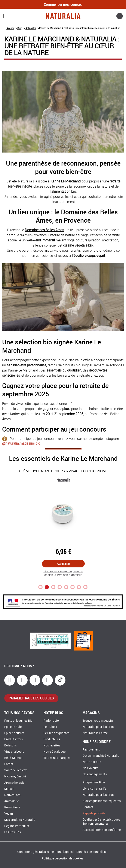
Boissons (10, 745)
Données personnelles (91, 852)
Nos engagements (95, 774)
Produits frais (13, 739)
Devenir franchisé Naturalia (101, 756)
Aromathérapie (14, 783)
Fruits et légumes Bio (18, 721)
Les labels (50, 727)
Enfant (9, 764)
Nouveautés (12, 795)
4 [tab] (60, 587)
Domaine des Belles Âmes (44, 230)
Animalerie (12, 801)
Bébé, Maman (13, 758)
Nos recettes (52, 745)
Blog (20, 28)
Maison (9, 789)
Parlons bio (51, 721)
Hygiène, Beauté (15, 776)
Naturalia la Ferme (95, 733)
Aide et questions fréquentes (102, 801)
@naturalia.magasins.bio (21, 443)
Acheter (63, 564)
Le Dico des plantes (56, 733)
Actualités (31, 28)
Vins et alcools (14, 752)
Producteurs (52, 739)
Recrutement (91, 750)
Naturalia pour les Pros (98, 727)
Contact (88, 807)
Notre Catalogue (54, 752)
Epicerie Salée (14, 727)
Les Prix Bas (13, 832)
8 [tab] (85, 587)
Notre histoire (92, 762)
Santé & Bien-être (16, 770)
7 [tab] (79, 587)
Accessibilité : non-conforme (102, 830)
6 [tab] (73, 587)
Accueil (10, 28)
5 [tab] (66, 587)
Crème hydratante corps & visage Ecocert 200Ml (63, 471)
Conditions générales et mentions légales (45, 852)
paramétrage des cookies (31, 698)
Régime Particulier (17, 826)
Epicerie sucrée (14, 733)
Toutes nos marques (57, 758)
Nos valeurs (90, 768)
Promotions (12, 807)
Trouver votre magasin (98, 721)
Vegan (9, 814)
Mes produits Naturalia (20, 820)
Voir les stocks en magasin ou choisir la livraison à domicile (63, 573)
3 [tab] (53, 587)
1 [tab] (40, 587)
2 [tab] (47, 587)
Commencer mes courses (63, 4)
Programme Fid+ (94, 782)
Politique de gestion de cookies (62, 858)
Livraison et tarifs (94, 789)
